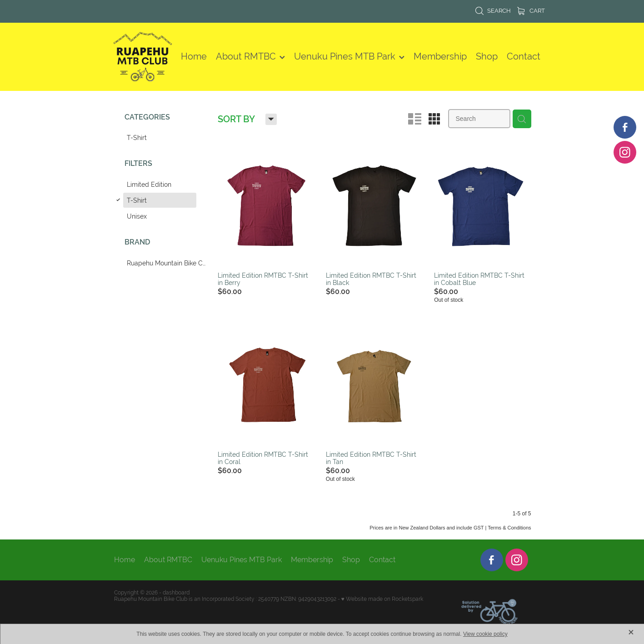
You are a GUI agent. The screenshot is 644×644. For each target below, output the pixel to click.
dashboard (176, 593)
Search (493, 11)
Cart (531, 11)
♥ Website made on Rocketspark (382, 599)
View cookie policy (485, 634)
